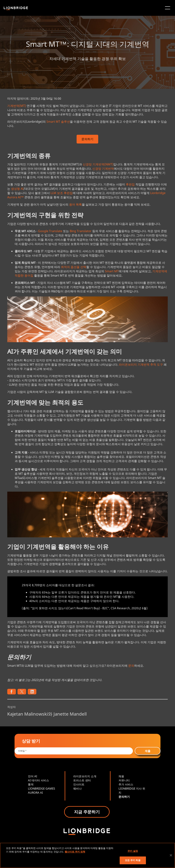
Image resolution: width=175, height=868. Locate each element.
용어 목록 (75, 204)
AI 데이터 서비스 (38, 780)
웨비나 (77, 788)
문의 (131, 666)
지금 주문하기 (87, 812)
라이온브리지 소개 (85, 776)
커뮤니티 (124, 780)
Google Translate (50, 231)
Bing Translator (81, 231)
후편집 (130, 184)
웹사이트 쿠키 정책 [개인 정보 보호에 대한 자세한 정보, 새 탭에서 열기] (75, 852)
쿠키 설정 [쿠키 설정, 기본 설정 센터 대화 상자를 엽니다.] (133, 851)
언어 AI (33, 776)
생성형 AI (17, 189)
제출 (148, 751)
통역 (31, 784)
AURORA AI (35, 793)
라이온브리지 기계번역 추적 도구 (141, 364)
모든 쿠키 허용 (133, 860)
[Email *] (74, 751)
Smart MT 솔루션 (58, 122)
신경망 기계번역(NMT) (98, 164)
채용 (121, 776)
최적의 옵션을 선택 (74, 267)
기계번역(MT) (17, 106)
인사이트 (79, 784)
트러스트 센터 (82, 780)
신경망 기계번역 (103, 169)
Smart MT (112, 271)
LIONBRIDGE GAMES (41, 788)
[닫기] (171, 855)
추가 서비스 (126, 784)
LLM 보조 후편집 (62, 193)
